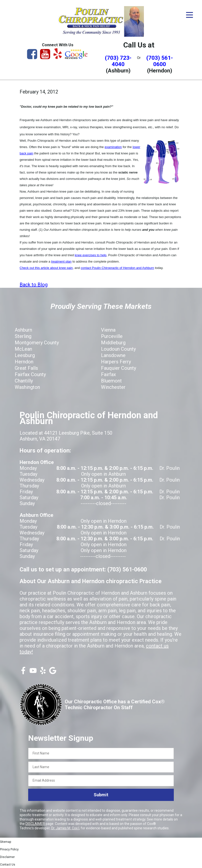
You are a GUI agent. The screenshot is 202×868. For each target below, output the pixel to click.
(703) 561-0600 (160, 61)
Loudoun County (118, 349)
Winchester (113, 387)
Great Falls (26, 368)
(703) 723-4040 (118, 61)
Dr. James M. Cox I (65, 828)
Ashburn (23, 330)
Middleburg (113, 343)
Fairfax (108, 374)
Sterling (23, 336)
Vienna (108, 330)
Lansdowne (113, 355)
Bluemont (111, 381)
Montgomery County (37, 343)
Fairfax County (30, 374)
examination (113, 147)
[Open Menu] (189, 15)
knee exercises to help (91, 255)
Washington (27, 387)
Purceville (112, 336)
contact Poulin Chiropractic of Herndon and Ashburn (117, 268)
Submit (101, 795)
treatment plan (61, 261)
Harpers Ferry (116, 362)
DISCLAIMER (35, 824)
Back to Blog (34, 285)
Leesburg (25, 355)
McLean (23, 349)
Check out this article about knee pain (46, 268)
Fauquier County (119, 368)
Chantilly (24, 381)
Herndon (24, 362)
